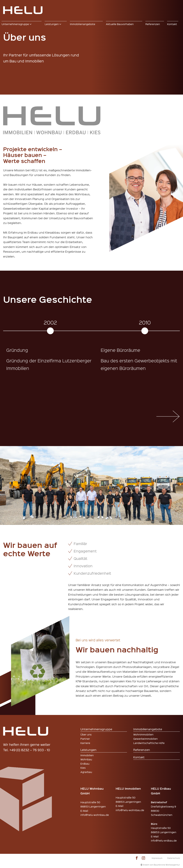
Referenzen (142, 750)
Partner (85, 739)
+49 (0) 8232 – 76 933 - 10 (30, 750)
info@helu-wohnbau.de (95, 815)
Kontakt (139, 757)
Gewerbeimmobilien (145, 739)
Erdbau (85, 764)
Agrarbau (86, 772)
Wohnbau (86, 759)
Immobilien (87, 755)
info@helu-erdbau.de (164, 840)
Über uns (86, 734)
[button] (22, 24)
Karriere (85, 743)
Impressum (157, 858)
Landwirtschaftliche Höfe (149, 743)
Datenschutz (174, 858)
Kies (83, 768)
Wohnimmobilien (143, 734)
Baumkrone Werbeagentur (167, 865)
